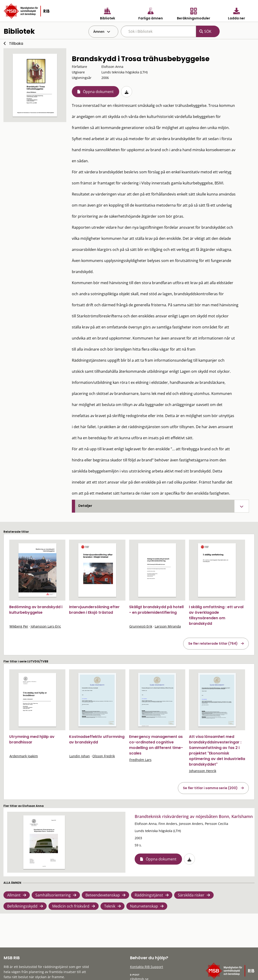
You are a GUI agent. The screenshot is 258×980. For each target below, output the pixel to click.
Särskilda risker (191, 895)
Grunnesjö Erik (141, 626)
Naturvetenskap (144, 906)
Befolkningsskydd (22, 906)
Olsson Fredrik (104, 756)
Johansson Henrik (203, 771)
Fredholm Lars (140, 760)
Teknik (110, 906)
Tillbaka (16, 44)
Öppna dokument (98, 92)
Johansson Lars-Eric (46, 626)
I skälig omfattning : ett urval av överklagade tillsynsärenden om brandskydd (216, 615)
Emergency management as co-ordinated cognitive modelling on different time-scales (156, 745)
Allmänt (14, 895)
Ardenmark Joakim (24, 756)
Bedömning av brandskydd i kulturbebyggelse (36, 610)
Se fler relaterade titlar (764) (213, 643)
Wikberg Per (19, 626)
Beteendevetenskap (103, 895)
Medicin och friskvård (71, 906)
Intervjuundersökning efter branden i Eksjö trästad (94, 610)
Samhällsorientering (53, 895)
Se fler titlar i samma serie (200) (210, 788)
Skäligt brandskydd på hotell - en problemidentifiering (156, 610)
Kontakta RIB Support (147, 967)
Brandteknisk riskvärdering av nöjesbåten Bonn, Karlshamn (194, 816)
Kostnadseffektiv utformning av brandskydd (97, 739)
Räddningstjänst (149, 895)
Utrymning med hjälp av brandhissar (32, 739)
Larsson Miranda (168, 626)
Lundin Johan (80, 756)
